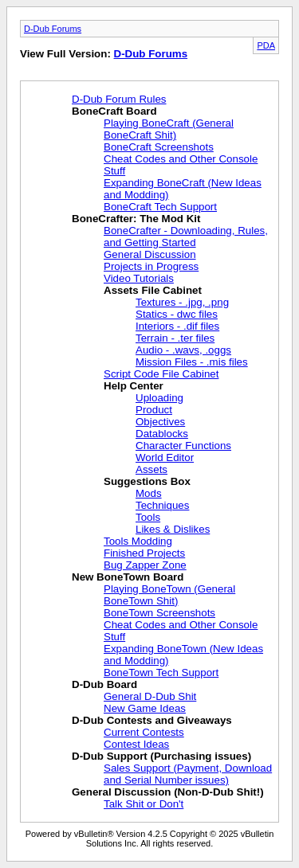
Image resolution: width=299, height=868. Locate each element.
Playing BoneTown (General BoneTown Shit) (169, 595)
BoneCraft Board (114, 111)
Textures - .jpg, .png (182, 302)
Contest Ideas (136, 744)
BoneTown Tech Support (161, 673)
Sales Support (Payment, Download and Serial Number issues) (188, 774)
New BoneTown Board (128, 577)
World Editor (165, 457)
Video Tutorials (139, 278)
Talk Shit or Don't (144, 804)
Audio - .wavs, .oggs (183, 350)
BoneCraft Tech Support (160, 207)
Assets (151, 469)
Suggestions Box (147, 481)
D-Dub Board (104, 684)
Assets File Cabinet (153, 290)
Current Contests (144, 732)
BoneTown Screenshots (159, 613)
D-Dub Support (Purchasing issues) (161, 756)
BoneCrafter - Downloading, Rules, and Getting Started (186, 237)
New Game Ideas (145, 708)
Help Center (134, 386)
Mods (149, 493)
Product (154, 410)
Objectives (160, 422)
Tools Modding (138, 541)
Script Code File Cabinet (161, 374)
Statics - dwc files (177, 314)
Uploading (159, 398)
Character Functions (183, 446)
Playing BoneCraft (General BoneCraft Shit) (169, 129)
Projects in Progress (151, 266)
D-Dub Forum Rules (119, 99)
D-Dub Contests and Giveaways (152, 720)
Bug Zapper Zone (145, 565)
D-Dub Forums (53, 29)
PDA (266, 45)
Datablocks (162, 434)
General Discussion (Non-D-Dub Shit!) (168, 792)
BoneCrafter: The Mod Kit (136, 219)
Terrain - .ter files (175, 338)
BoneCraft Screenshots (159, 147)
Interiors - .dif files (177, 326)
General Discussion (150, 254)
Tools (148, 517)
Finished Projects (144, 553)
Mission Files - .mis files (192, 362)
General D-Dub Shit (150, 696)
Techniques (162, 505)
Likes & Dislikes (173, 529)
